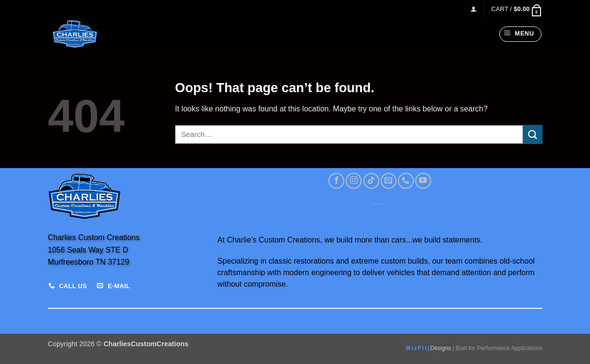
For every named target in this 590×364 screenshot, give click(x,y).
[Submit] (532, 134)
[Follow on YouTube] (423, 181)
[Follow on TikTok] (371, 181)
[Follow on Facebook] (336, 181)
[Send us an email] (389, 181)
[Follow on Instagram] (354, 181)
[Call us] (406, 181)
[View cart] (517, 9)
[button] (474, 9)
